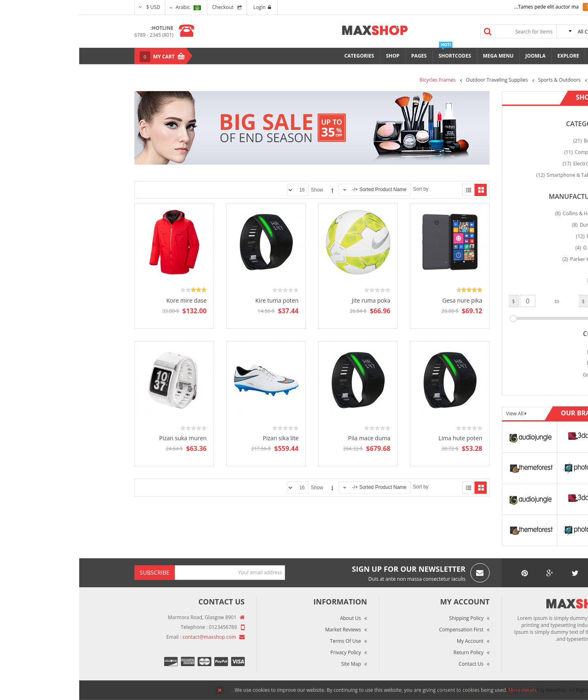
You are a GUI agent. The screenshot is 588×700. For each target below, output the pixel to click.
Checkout (144, 7)
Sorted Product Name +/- (300, 189)
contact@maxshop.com (130, 637)
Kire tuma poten (198, 300)
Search (409, 31)
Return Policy (389, 652)
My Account (391, 641)
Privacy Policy (266, 652)
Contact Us (392, 664)
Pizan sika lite (202, 438)
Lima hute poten (381, 438)
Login (183, 7)
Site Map (272, 664)
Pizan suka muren (104, 438)
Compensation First (382, 630)
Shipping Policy (387, 618)
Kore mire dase (107, 300)
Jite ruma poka (292, 300)
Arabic (109, 7)
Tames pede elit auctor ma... (467, 7)
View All (436, 414)
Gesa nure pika (383, 300)
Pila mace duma (290, 438)
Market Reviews (264, 630)
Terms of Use (266, 641)
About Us (271, 618)
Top (579, 143)
